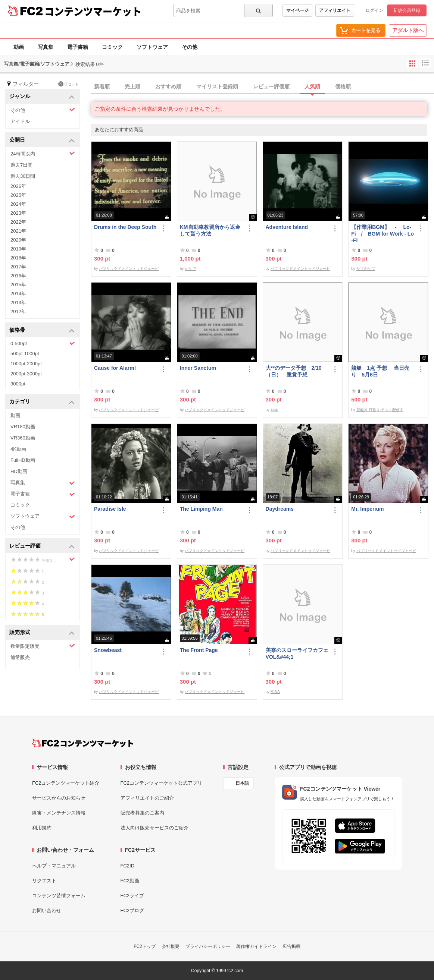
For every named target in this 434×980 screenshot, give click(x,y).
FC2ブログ (132, 910)
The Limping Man (201, 509)
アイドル (20, 121)
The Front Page (199, 650)
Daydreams (280, 509)
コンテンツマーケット (93, 11)
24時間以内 (43, 153)
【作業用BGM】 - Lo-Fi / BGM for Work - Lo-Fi (383, 234)
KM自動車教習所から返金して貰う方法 (210, 230)
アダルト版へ (408, 30)
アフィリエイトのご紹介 (147, 798)
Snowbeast (108, 650)
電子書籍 (78, 47)
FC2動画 (130, 881)
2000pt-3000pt (26, 374)
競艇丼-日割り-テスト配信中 (380, 410)
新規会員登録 (407, 10)
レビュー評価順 (271, 86)
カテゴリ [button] (42, 402)
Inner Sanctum (198, 368)
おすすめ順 (168, 86)
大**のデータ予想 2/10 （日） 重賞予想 (294, 371)
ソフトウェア (152, 47)
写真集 (46, 47)
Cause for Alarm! (115, 368)
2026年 (18, 186)
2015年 (18, 285)
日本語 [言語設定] (242, 783)
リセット (68, 84)
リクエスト (44, 881)
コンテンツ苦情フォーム (59, 896)
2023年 (18, 213)
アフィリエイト (335, 10)
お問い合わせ (47, 910)
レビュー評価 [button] (42, 546)
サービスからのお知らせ (59, 798)
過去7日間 (21, 165)
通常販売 (20, 657)
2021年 (18, 231)
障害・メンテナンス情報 (59, 813)
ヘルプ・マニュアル (54, 866)
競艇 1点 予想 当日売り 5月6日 (380, 371)
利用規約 (42, 828)
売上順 (132, 86)
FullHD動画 (23, 460)
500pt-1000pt (25, 354)
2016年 (18, 276)
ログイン (374, 10)
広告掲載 (291, 946)
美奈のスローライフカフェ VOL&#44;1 (297, 653)
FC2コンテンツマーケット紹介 (66, 783)
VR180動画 (23, 427)
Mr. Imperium (367, 509)
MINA (275, 692)
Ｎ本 (274, 410)
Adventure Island (287, 227)
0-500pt (43, 343)
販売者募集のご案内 (142, 813)
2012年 (18, 311)
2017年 (18, 267)
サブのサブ (366, 269)
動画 (19, 47)
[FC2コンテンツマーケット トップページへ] (83, 743)
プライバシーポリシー (208, 946)
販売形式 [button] (42, 633)
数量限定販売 (43, 646)
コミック (112, 47)
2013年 (18, 302)
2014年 (18, 294)
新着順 (102, 86)
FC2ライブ (132, 896)
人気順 (312, 86)
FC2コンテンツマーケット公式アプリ (162, 783)
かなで (190, 269)
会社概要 (171, 946)
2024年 (18, 204)
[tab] (263, 87)
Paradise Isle (110, 509)
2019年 (18, 249)
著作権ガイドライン (256, 946)
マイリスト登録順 (217, 86)
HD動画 (19, 471)
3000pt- (19, 384)
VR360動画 (23, 438)
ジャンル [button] (42, 97)
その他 (190, 47)
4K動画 (18, 449)
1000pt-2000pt (26, 364)
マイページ (297, 10)
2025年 (18, 195)
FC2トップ (145, 946)
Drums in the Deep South (125, 227)
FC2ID (128, 866)
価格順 (343, 86)
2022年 (18, 222)
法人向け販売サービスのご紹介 (154, 828)
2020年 (18, 240)
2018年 (18, 258)
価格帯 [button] (42, 330)
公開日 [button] (42, 140)
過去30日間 (23, 176)
